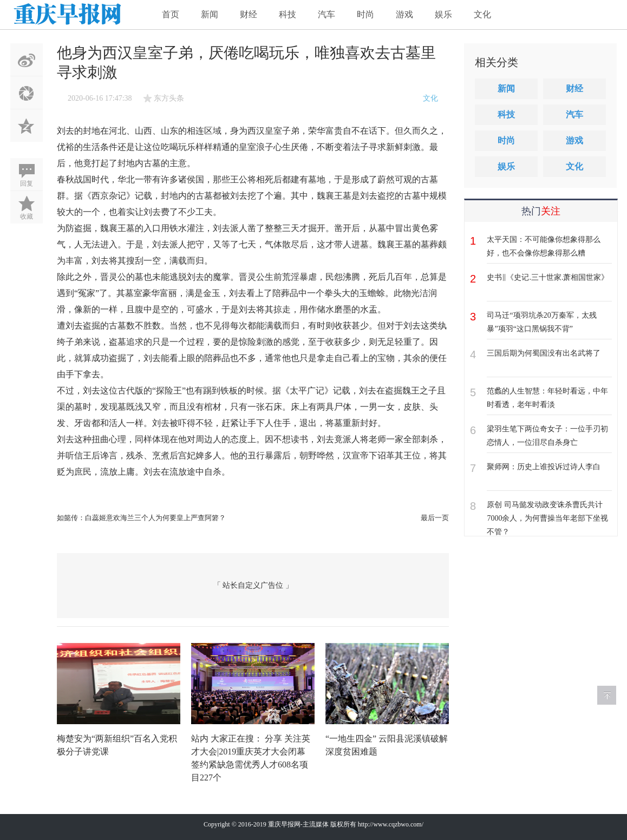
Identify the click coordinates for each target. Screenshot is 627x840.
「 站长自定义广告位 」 (253, 585)
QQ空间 (27, 126)
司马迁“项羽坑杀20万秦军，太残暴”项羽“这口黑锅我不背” (541, 322)
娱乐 (443, 14)
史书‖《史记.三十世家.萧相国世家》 (548, 277)
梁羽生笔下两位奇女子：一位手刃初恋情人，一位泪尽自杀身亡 (547, 436)
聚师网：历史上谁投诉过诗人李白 (544, 467)
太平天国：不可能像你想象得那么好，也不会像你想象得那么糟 (544, 246)
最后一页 (435, 518)
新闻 (210, 14)
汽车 (326, 14)
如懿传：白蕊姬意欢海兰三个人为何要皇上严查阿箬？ (141, 518)
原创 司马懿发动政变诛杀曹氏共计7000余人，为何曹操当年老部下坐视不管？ (547, 518)
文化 (482, 14)
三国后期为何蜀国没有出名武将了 (544, 353)
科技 (288, 14)
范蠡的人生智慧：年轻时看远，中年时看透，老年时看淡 (547, 398)
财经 (249, 14)
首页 (171, 14)
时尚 (365, 14)
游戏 (404, 14)
